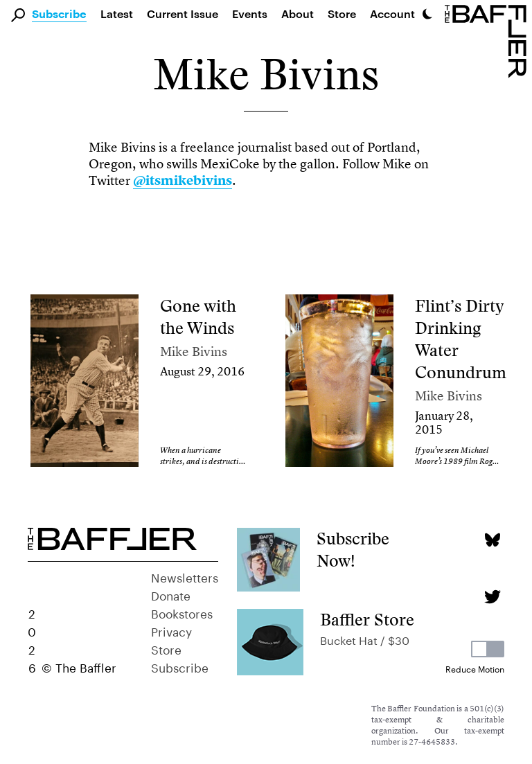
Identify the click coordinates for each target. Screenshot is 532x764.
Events (250, 14)
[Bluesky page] (492, 540)
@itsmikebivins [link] (183, 180)
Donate (171, 594)
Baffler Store (367, 620)
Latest (117, 14)
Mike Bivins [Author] (194, 352)
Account (392, 14)
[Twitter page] (492, 597)
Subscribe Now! (353, 550)
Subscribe (59, 15)
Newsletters (185, 576)
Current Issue (183, 14)
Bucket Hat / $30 (365, 639)
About (298, 14)
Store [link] (342, 14)
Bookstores (182, 612)
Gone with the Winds (198, 317)
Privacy (171, 630)
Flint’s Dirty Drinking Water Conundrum (461, 339)
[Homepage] (488, 40)
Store (166, 648)
